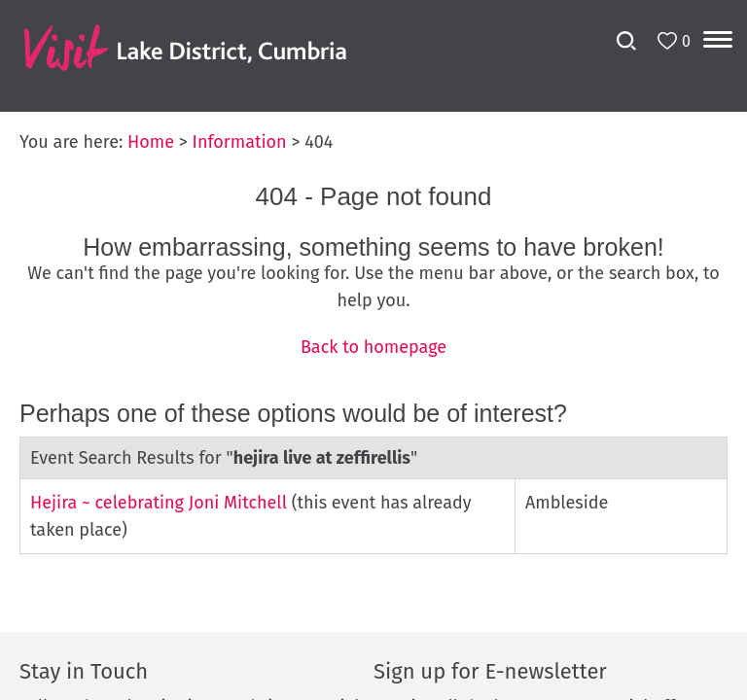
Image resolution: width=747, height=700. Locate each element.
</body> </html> (373, 350)
